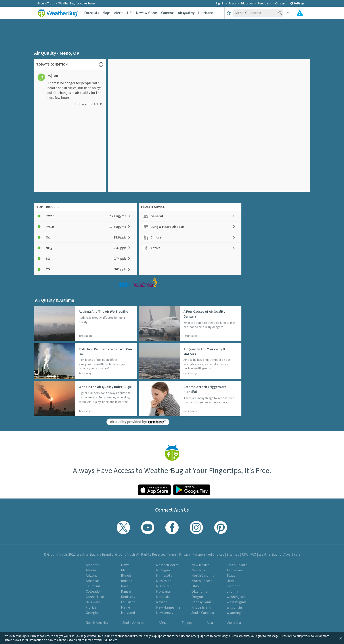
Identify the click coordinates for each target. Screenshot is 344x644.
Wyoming (234, 613)
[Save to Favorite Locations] (229, 13)
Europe (187, 623)
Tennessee (235, 570)
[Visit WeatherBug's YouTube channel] (148, 528)
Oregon (197, 597)
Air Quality (186, 13)
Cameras (168, 13)
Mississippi (164, 581)
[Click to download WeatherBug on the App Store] (154, 490)
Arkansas (93, 581)
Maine (125, 607)
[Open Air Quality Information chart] (101, 64)
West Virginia (237, 602)
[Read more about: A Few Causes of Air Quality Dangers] (190, 323)
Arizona (92, 576)
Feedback (264, 4)
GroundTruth (46, 4)
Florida (91, 607)
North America (97, 623)
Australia (234, 623)
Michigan (163, 570)
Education (247, 4)
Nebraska (163, 597)
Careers (281, 4)
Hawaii (126, 565)
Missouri (162, 586)
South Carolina (203, 613)
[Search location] (258, 13)
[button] (341, 638)
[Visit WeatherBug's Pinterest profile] (221, 528)
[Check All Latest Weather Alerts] (300, 13)
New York (198, 570)
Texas (231, 576)
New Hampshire (168, 607)
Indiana (127, 581)
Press (232, 4)
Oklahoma (199, 592)
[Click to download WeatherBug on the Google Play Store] (192, 490)
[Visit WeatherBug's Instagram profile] (196, 528)
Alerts (119, 13)
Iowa (125, 586)
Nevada (162, 602)
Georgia (92, 613)
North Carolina (203, 576)
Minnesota (164, 576)
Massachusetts (167, 565)
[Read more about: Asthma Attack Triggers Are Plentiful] (190, 399)
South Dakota (237, 565)
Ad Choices (110, 640)
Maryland (128, 613)
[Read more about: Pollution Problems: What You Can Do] (85, 361)
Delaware (93, 602)
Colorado (93, 592)
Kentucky (128, 597)
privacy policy (310, 636)
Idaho (125, 570)
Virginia (232, 592)
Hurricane (205, 13)
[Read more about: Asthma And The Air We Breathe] (85, 323)
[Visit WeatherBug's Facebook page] (172, 528)
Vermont (233, 586)
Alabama (93, 565)
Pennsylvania (202, 602)
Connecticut (95, 597)
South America (134, 623)
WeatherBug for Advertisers (77, 4)
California (93, 586)
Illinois (126, 576)
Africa (163, 623)
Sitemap (233, 555)
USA (245, 555)
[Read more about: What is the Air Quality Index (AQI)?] (85, 399)
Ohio (195, 586)
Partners (199, 555)
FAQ (253, 555)
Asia (210, 623)
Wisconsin (234, 607)
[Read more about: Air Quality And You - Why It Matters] (190, 361)
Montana (163, 592)
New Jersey (165, 613)
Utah (230, 581)
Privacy (184, 555)
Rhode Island (201, 607)
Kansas (126, 592)
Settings (297, 4)
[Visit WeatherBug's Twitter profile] (123, 528)
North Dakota (202, 581)
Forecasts (92, 13)
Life (130, 13)
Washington (236, 597)
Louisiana (128, 602)
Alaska (91, 570)
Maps (107, 13)
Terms (172, 555)
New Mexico (200, 565)
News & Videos (147, 13)
